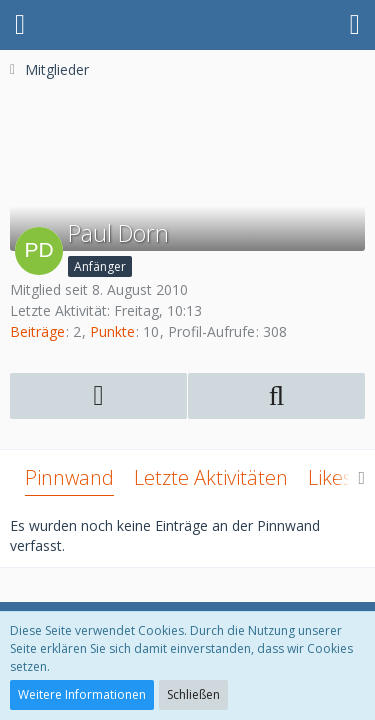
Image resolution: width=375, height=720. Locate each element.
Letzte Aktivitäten (211, 477)
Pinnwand (69, 477)
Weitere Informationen (82, 694)
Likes (330, 477)
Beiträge (37, 331)
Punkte (112, 331)
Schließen (193, 694)
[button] (20, 25)
